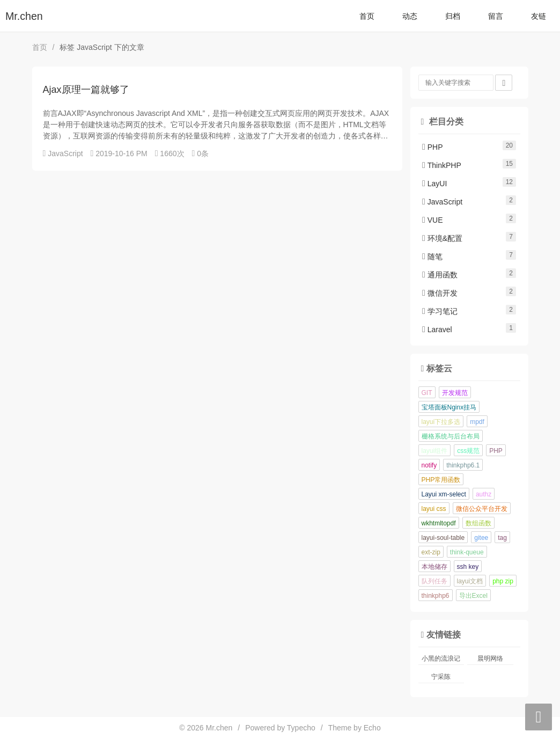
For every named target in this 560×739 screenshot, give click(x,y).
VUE (433, 220)
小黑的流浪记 (441, 658)
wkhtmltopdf (439, 523)
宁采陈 (441, 677)
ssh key (468, 567)
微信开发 (440, 293)
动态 (410, 16)
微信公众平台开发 (482, 509)
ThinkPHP (442, 165)
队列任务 (434, 581)
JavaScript (65, 153)
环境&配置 (442, 238)
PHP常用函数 (441, 480)
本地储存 (434, 567)
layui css (434, 509)
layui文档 (470, 581)
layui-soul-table (443, 538)
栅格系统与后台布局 (451, 436)
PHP (433, 147)
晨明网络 (490, 658)
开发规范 (455, 393)
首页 (367, 16)
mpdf (477, 422)
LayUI (434, 184)
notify (429, 465)
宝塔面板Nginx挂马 (449, 407)
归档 (453, 16)
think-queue (467, 552)
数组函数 (478, 523)
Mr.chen (24, 16)
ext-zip (431, 552)
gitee (481, 538)
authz (484, 494)
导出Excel (473, 596)
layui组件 (435, 451)
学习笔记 (440, 311)
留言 (496, 16)
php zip (503, 581)
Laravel (437, 330)
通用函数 (440, 275)
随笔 (432, 257)
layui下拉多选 (441, 422)
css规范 (468, 451)
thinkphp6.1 (463, 465)
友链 (539, 16)
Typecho (301, 728)
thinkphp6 (436, 596)
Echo (372, 728)
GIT (427, 393)
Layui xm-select (444, 494)
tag (502, 538)
